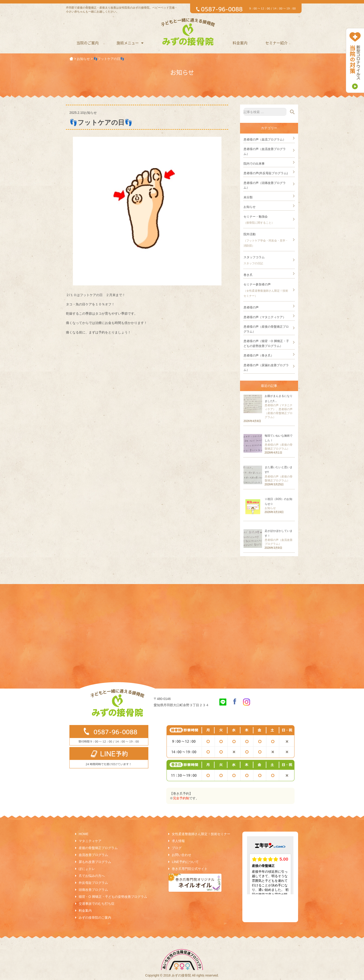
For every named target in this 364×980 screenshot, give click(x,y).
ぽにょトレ (87, 869)
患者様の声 (251, 307)
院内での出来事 (254, 164)
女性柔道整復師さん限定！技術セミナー (201, 834)
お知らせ (250, 207)
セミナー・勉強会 (256, 217)
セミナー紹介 (276, 43)
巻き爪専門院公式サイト (190, 869)
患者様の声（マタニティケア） (265, 317)
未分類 (248, 197)
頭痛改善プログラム (93, 890)
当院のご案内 (88, 43)
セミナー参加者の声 (257, 284)
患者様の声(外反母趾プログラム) (266, 173)
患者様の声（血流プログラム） (265, 139)
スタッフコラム (254, 257)
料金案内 (240, 43)
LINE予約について (185, 862)
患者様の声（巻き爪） (259, 355)
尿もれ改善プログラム (95, 862)
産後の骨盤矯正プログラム (98, 848)
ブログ (177, 848)
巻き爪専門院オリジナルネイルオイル (195, 883)
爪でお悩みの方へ (92, 876)
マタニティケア (90, 841)
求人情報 (178, 841)
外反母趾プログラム (93, 883)
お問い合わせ (182, 855)
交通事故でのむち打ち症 (97, 904)
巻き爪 (248, 275)
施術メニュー (130, 43)
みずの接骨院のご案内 (95, 918)
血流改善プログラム (93, 855)
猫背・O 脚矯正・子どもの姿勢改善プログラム (113, 897)
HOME (84, 834)
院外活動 (250, 234)
